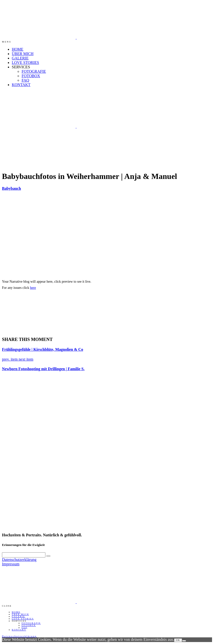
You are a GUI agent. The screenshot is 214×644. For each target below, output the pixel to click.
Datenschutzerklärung (19, 560)
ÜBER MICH (23, 54)
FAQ (25, 80)
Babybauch (11, 188)
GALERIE (20, 58)
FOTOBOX (31, 76)
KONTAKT (21, 85)
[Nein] (184, 641)
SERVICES (21, 67)
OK (178, 640)
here (33, 288)
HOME (18, 49)
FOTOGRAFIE (34, 71)
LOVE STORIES (25, 63)
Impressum (11, 564)
